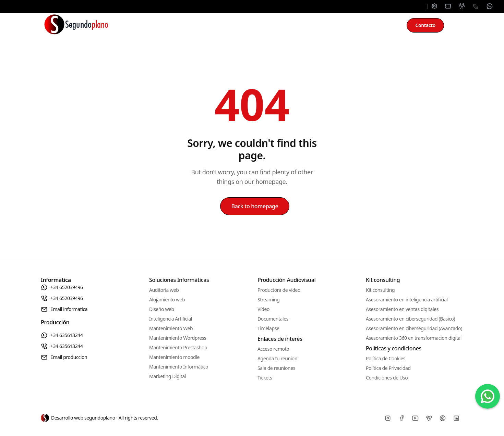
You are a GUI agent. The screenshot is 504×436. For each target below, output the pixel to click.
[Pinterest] (443, 418)
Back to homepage (255, 206)
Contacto (425, 25)
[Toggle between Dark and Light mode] (456, 25)
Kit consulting (361, 25)
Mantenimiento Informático (179, 367)
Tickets (265, 378)
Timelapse (268, 328)
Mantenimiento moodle (174, 357)
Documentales (273, 319)
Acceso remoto (273, 349)
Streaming (268, 300)
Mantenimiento (234, 25)
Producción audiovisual (298, 25)
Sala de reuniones (276, 368)
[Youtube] (415, 418)
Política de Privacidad (388, 368)
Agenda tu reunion (277, 358)
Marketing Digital (167, 376)
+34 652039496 (62, 287)
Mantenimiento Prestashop (178, 347)
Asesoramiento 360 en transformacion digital (414, 338)
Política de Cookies (386, 358)
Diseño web (162, 309)
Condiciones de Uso (387, 378)
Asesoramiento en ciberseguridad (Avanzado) (414, 328)
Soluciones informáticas (168, 25)
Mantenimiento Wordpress (178, 338)
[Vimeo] (429, 418)
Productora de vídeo (279, 290)
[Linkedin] (456, 418)
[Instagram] (388, 418)
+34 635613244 (62, 335)
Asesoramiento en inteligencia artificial (407, 300)
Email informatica (64, 309)
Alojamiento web (167, 300)
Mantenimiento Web (171, 328)
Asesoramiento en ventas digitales (402, 309)
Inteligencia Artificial (171, 319)
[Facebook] (401, 418)
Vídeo (263, 309)
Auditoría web (164, 290)
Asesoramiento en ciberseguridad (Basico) (410, 319)
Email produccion (64, 357)
